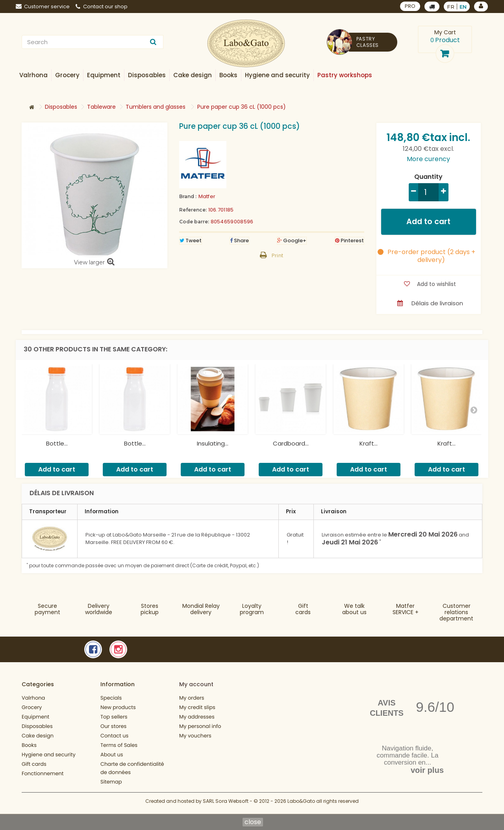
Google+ (292, 240)
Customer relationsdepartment (456, 612)
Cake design (38, 736)
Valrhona (33, 698)
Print (278, 255)
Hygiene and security (49, 755)
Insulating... (213, 443)
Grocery (32, 707)
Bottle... (57, 443)
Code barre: (194, 222)
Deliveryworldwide (99, 609)
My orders (192, 698)
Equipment (35, 717)
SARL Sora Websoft (226, 805)
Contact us (114, 736)
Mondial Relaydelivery (201, 609)
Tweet (191, 240)
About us (112, 755)
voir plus (427, 770)
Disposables (37, 726)
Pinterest (349, 240)
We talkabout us (354, 609)
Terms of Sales (119, 745)
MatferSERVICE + (406, 609)
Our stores (113, 726)
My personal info (200, 726)
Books (29, 745)
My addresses (197, 717)
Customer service (43, 6)
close (253, 822)
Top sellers (114, 717)
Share (239, 240)
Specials (111, 698)
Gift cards (303, 609)
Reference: (193, 210)
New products (118, 707)
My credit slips (197, 707)
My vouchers (195, 736)
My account (196, 684)
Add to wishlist (436, 284)
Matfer (207, 196)
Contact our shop (102, 6)
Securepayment (47, 609)
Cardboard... (291, 443)
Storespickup (150, 609)
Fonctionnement (43, 773)
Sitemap (111, 782)
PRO (410, 6)
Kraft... (369, 443)
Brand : (188, 196)
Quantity (428, 177)
